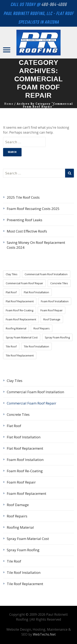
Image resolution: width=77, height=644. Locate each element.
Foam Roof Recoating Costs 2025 (33, 209)
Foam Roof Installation (25, 460)
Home (9, 104)
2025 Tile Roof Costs (23, 197)
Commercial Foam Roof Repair (32, 403)
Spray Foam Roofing (23, 550)
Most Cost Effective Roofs (27, 231)
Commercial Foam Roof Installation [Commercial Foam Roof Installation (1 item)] (46, 274)
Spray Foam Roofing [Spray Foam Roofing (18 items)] (57, 337)
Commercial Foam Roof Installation (35, 392)
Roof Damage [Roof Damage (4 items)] (52, 319)
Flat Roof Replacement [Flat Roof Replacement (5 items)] (20, 301)
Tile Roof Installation (24, 572)
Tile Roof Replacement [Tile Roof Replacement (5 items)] (20, 355)
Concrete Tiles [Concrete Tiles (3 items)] (59, 283)
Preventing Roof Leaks (25, 220)
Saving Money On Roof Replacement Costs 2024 (36, 245)
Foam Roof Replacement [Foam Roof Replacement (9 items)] (21, 319)
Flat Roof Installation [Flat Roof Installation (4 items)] (36, 292)
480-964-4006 (54, 5)
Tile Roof (14, 561)
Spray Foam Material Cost (28, 539)
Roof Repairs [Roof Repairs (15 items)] (42, 328)
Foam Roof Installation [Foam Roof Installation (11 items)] (55, 301)
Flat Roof (14, 426)
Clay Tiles (15, 381)
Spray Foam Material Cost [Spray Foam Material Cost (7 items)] (22, 337)
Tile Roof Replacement (25, 584)
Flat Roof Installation (24, 437)
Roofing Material (20, 527)
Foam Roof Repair (21, 482)
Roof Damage (18, 505)
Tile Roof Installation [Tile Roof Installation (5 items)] (36, 346)
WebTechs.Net (44, 634)
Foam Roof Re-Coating (25, 471)
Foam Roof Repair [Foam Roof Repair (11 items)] (52, 310)
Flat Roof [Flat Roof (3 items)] (11, 292)
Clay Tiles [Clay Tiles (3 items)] (12, 274)
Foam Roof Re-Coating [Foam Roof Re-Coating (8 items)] (20, 310)
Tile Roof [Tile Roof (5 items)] (11, 346)
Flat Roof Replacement (25, 448)
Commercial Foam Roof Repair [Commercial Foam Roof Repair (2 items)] (24, 283)
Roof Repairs (17, 516)
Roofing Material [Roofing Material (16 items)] (16, 328)
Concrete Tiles (18, 414)
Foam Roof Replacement (26, 493)
